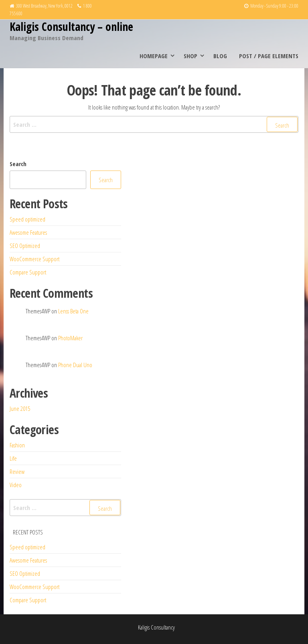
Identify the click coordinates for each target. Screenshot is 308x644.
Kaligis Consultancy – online (71, 26)
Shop (190, 56)
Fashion (17, 445)
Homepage (154, 56)
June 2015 (20, 408)
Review (17, 471)
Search (18, 164)
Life (13, 458)
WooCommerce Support (34, 259)
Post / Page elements (269, 56)
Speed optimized (27, 219)
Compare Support (28, 272)
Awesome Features (28, 232)
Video (16, 485)
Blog (220, 56)
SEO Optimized (25, 246)
